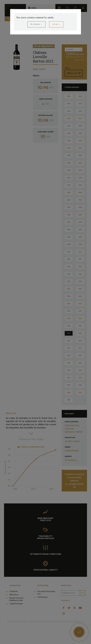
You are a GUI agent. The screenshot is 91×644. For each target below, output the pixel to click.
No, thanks (35, 25)
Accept (56, 25)
